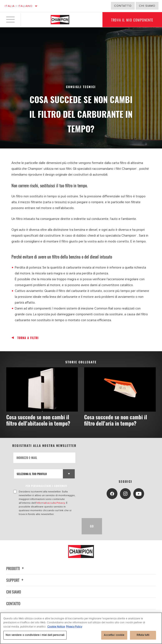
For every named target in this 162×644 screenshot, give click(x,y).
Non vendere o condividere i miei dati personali (35, 635)
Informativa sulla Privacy (51, 503)
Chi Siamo (147, 6)
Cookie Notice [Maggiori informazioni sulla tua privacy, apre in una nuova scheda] (56, 627)
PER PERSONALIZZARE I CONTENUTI (46, 486)
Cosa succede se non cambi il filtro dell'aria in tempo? (116, 420)
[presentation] (45, 526)
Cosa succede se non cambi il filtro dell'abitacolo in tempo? (38, 420)
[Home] (60, 20)
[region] (81, 628)
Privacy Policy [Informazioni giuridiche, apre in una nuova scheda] (74, 627)
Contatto (123, 6)
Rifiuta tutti (143, 635)
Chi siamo (14, 592)
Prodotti (16, 568)
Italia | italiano (19, 6)
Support (15, 580)
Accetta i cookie (114, 635)
